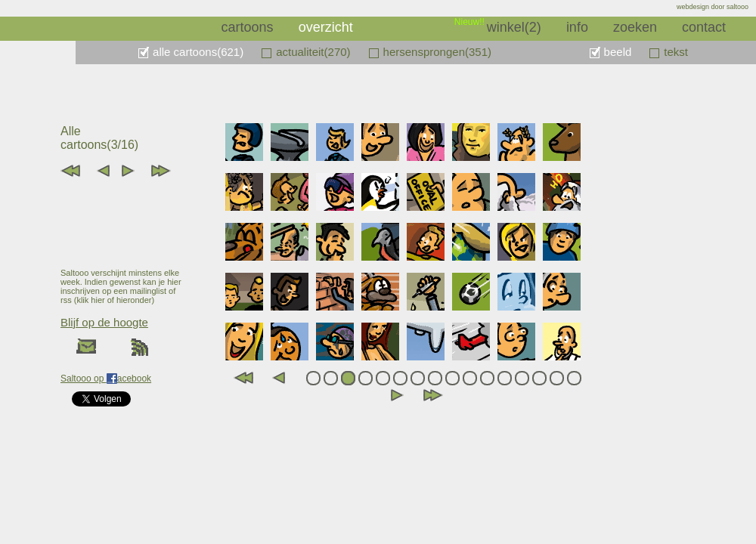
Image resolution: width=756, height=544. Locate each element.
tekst (676, 52)
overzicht (326, 27)
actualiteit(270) (313, 52)
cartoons (248, 27)
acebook (134, 379)
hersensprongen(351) (437, 52)
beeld (618, 52)
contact (704, 27)
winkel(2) (514, 27)
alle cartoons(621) (198, 52)
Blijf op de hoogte (104, 322)
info (577, 27)
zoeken (635, 27)
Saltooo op (84, 379)
